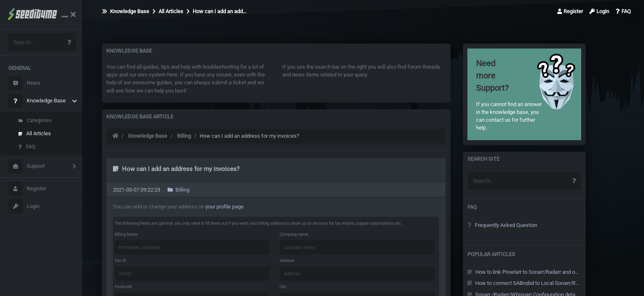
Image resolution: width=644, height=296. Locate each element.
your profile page (224, 207)
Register (27, 188)
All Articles (35, 133)
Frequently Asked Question (502, 225)
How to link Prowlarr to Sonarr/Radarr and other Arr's (523, 272)
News (24, 83)
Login (24, 206)
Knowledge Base (37, 101)
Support (26, 166)
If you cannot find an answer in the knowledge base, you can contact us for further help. (511, 94)
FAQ (27, 147)
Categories (35, 120)
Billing (184, 136)
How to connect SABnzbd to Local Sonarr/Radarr (523, 283)
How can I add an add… (216, 11)
